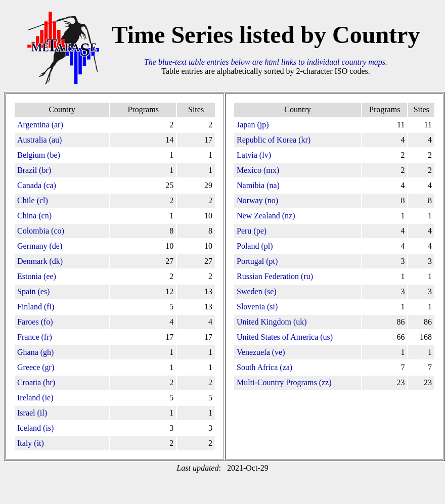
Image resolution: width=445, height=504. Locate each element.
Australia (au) (39, 140)
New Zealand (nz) (266, 216)
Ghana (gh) (35, 352)
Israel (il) (32, 413)
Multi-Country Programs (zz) (284, 382)
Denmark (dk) (40, 261)
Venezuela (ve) (261, 352)
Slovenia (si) (257, 307)
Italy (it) (31, 443)
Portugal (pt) (257, 261)
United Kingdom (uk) (272, 322)
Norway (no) (257, 200)
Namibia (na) (258, 185)
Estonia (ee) (37, 276)
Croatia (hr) (36, 382)
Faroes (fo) (35, 322)
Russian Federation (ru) (275, 276)
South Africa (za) (264, 367)
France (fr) (35, 337)
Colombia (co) (41, 231)
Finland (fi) (36, 307)
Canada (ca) (37, 185)
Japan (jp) (253, 125)
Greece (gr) (36, 367)
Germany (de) (40, 246)
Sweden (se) (257, 291)
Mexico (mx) (258, 170)
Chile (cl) (33, 200)
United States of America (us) (285, 337)
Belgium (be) (39, 155)
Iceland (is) (35, 428)
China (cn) (34, 216)
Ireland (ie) (35, 398)
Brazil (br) (34, 170)
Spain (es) (33, 291)
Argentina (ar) (40, 125)
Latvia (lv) (254, 155)
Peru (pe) (252, 231)
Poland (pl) (255, 246)
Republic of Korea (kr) (274, 140)
